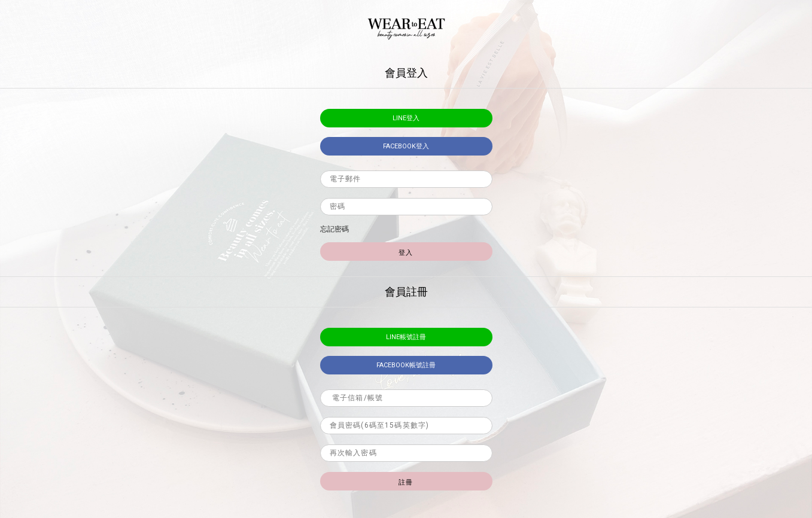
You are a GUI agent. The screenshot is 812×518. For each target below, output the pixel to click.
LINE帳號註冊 (406, 337)
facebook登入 (406, 146)
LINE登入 (406, 118)
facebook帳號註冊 (406, 365)
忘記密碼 (334, 229)
